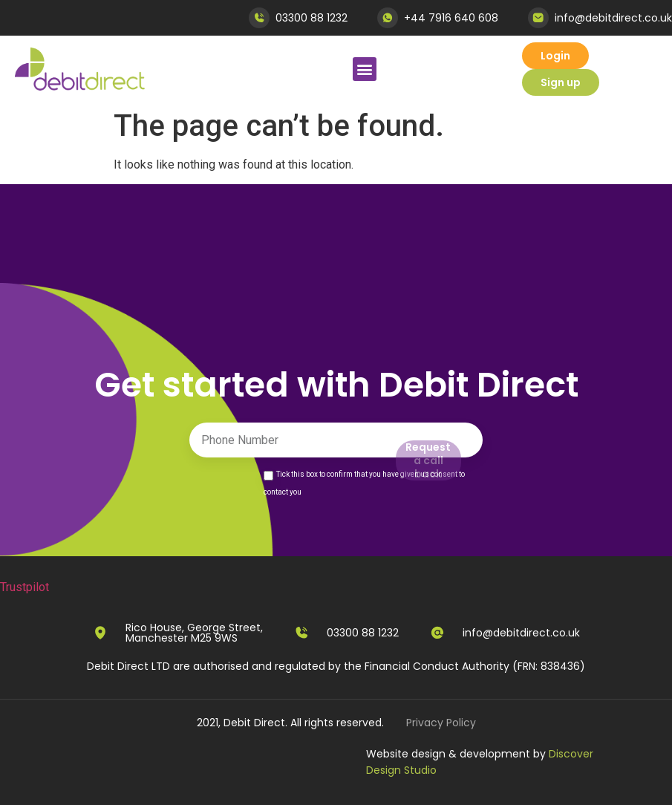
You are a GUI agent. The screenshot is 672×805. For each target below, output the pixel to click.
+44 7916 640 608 (451, 18)
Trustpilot (25, 587)
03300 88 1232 (311, 18)
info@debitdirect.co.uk (613, 18)
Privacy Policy (441, 723)
